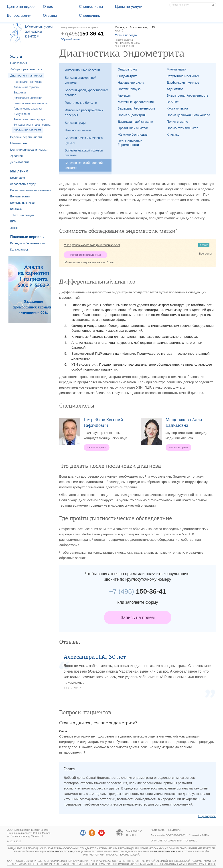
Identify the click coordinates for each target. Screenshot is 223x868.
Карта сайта (158, 830)
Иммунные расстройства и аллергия (84, 113)
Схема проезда (126, 35)
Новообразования (78, 130)
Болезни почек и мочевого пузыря (84, 140)
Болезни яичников (22, 203)
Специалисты (91, 7)
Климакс (16, 209)
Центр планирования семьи (29, 150)
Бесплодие (18, 178)
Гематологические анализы (30, 103)
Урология (16, 156)
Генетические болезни (81, 103)
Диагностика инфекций (28, 98)
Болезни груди (75, 123)
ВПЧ (13, 221)
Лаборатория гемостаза (26, 69)
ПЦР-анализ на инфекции (115, 353)
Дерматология (20, 162)
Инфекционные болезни (82, 70)
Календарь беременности (28, 243)
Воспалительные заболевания (31, 190)
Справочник (89, 16)
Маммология (19, 143)
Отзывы (50, 16)
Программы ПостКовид (28, 82)
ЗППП (14, 228)
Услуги (16, 57)
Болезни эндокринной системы (81, 80)
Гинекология (19, 63)
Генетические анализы (28, 109)
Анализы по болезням (27, 130)
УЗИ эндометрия (84, 364)
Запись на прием (138, 617)
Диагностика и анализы (26, 76)
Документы (174, 830)
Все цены (205, 254)
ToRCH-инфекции (22, 215)
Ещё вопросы (207, 816)
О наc (48, 7)
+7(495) (82, 34)
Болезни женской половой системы (84, 165)
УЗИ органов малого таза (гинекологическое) (92, 245)
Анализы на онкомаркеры (29, 119)
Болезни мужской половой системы (84, 153)
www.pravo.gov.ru (60, 851)
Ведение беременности (26, 137)
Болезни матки (20, 196)
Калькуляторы (20, 250)
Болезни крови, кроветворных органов (86, 93)
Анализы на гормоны (27, 87)
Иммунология (22, 114)
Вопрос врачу (19, 16)
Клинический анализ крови (92, 337)
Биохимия (20, 93)
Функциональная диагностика (32, 125)
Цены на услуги (129, 7)
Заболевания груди (23, 184)
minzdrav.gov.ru (165, 851)
